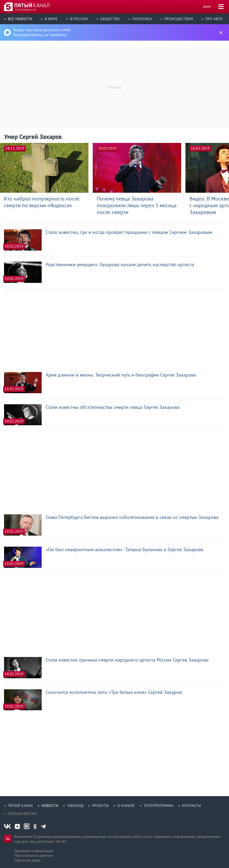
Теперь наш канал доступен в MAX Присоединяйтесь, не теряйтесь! (42, 32)
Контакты (192, 806)
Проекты (100, 806)
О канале (126, 806)
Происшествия (179, 19)
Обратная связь (27, 860)
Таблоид (75, 806)
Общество (110, 19)
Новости (50, 806)
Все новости (20, 19)
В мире (51, 19)
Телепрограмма (158, 806)
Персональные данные (33, 855)
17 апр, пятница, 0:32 (26, 10)
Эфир (207, 7)
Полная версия (22, 814)
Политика (142, 19)
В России (79, 19)
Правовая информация (34, 851)
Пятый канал (20, 806)
